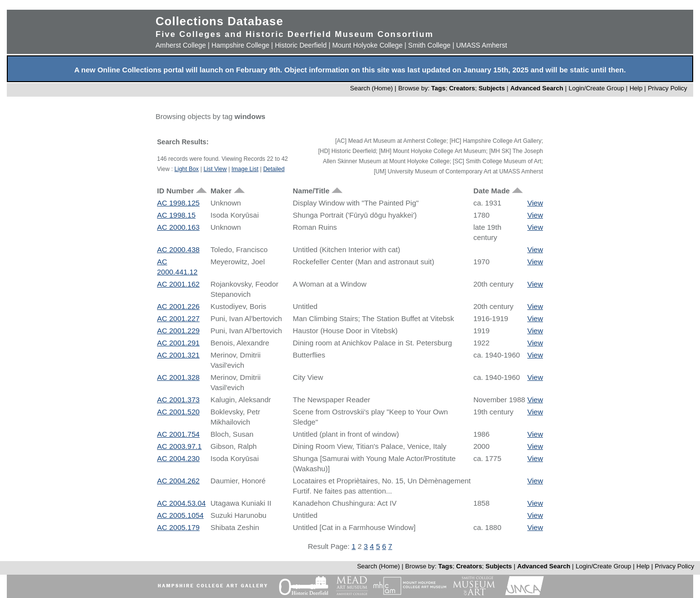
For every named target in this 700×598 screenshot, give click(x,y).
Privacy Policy (668, 88)
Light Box (187, 169)
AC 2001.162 (178, 284)
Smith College (429, 45)
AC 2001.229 (178, 331)
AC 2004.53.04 (181, 503)
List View (215, 169)
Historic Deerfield (301, 45)
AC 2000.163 (178, 227)
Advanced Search (537, 88)
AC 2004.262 (178, 481)
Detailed (274, 169)
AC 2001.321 (178, 355)
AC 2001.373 (178, 400)
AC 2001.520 (178, 412)
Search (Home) (371, 88)
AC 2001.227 (178, 318)
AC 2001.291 (178, 343)
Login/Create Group (597, 88)
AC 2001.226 (178, 306)
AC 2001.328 (178, 377)
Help (636, 88)
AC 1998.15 (176, 215)
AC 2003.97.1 (179, 446)
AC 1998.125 (178, 203)
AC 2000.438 (178, 249)
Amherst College (181, 45)
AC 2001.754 (178, 434)
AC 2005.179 (178, 527)
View (535, 203)
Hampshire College (240, 45)
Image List (245, 169)
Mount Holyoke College (367, 45)
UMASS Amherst (481, 45)
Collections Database (219, 21)
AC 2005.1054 (180, 515)
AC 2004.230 (178, 458)
